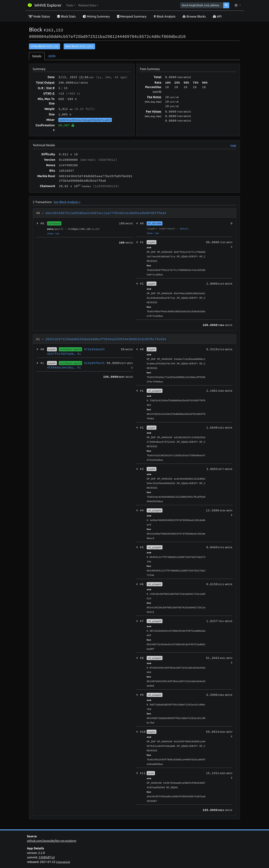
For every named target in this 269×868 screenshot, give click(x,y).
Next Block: (79, 46)
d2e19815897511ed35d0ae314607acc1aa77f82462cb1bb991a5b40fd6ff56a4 (106, 213)
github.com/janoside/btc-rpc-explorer (52, 841)
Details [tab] (37, 56)
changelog (63, 862)
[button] (71, 5)
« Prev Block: (45, 46)
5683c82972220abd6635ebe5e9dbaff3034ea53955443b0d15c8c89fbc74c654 (106, 339)
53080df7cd (47, 857)
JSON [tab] (52, 56)
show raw (53, 233)
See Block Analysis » (67, 202)
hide (233, 146)
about (184, 228)
